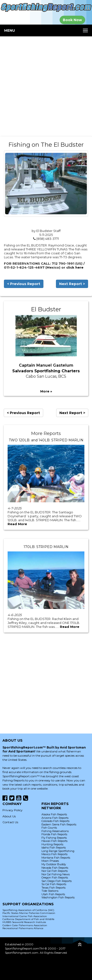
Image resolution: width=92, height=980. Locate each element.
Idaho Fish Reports (54, 848)
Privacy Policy (13, 810)
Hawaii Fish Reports (54, 841)
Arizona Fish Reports (55, 818)
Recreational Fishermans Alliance (23, 928)
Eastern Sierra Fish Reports (59, 824)
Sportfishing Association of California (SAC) (28, 910)
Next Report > (72, 284)
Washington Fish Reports (58, 897)
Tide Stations (50, 891)
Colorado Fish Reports (55, 821)
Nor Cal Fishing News (56, 874)
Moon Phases (50, 861)
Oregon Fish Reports (55, 878)
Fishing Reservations (55, 831)
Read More (17, 524)
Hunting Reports (52, 844)
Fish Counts (49, 828)
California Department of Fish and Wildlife (28, 919)
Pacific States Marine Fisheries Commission (29, 913)
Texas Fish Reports (53, 888)
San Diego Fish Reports (57, 881)
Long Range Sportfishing (58, 851)
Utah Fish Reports (53, 894)
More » (46, 391)
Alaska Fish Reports (54, 814)
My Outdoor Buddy (54, 864)
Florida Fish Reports (54, 834)
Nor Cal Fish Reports (55, 871)
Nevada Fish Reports (55, 868)
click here (75, 267)
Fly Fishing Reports (54, 838)
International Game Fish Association (25, 916)
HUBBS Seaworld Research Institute (24, 922)
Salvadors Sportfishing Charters (46, 371)
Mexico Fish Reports (54, 854)
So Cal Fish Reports (54, 884)
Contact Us (10, 822)
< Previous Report (24, 284)
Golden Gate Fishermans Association (25, 925)
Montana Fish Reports (56, 858)
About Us (9, 816)
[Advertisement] (46, 86)
